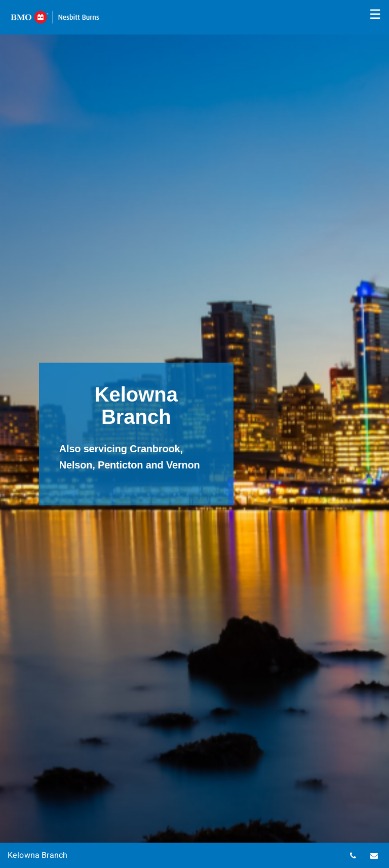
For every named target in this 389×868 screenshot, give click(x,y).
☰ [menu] (375, 14)
